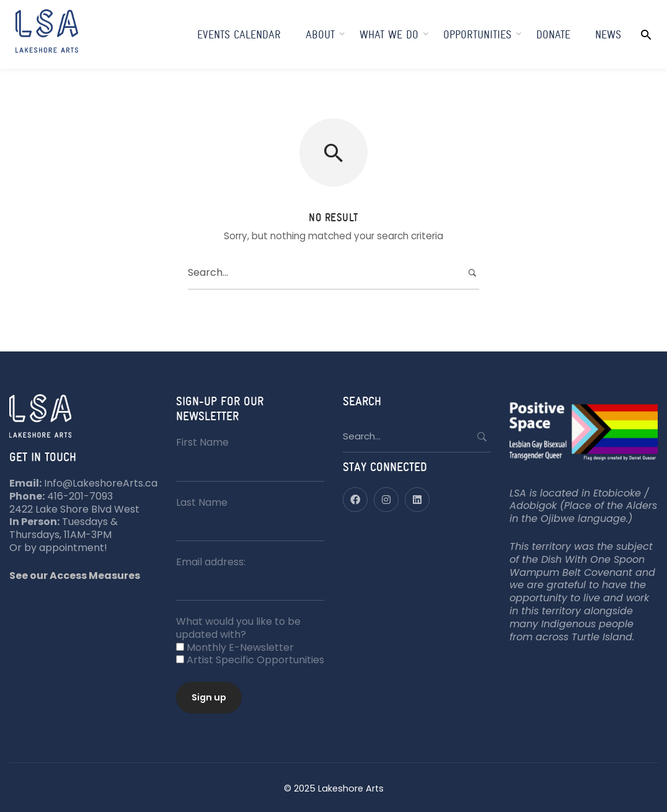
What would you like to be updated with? (238, 628)
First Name (202, 442)
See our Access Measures (75, 576)
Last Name (202, 502)
